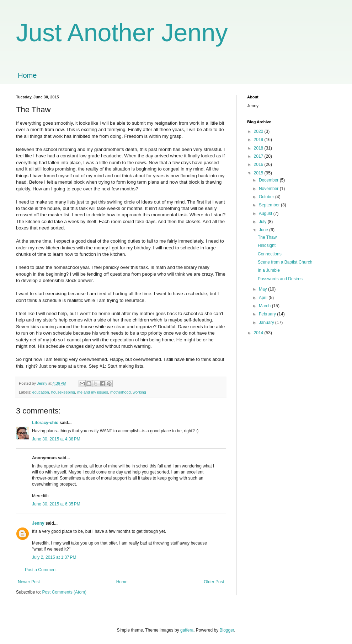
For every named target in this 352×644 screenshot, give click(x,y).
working (140, 392)
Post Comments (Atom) (64, 592)
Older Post (214, 582)
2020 (259, 131)
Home (27, 75)
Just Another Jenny (122, 33)
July (263, 222)
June (264, 230)
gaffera (187, 630)
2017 (259, 156)
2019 (259, 140)
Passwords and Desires (280, 279)
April (264, 298)
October (267, 197)
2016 (259, 164)
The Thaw (267, 237)
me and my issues (93, 392)
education (41, 392)
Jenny (38, 523)
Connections (270, 254)
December (269, 180)
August (266, 213)
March (265, 306)
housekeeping (63, 392)
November (269, 189)
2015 (259, 173)
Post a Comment (41, 570)
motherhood (121, 392)
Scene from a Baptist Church (285, 262)
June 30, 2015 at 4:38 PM (56, 439)
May (263, 289)
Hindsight (267, 245)
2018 (259, 148)
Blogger (227, 630)
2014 (259, 333)
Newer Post (29, 582)
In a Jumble (269, 270)
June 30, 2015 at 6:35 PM (56, 504)
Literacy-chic (45, 423)
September (270, 205)
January (267, 323)
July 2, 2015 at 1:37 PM (54, 557)
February (268, 314)
